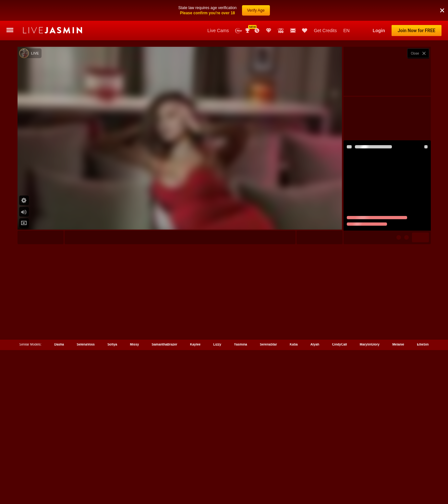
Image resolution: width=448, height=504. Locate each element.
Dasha (59, 475)
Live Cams (218, 31)
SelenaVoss (85, 475)
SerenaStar (268, 475)
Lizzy (217, 475)
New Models (239, 31)
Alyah (315, 475)
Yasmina (241, 475)
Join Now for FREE (417, 31)
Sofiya (112, 475)
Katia (294, 475)
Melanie (398, 475)
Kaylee (195, 475)
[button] (442, 3)
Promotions (257, 31)
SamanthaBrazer (165, 475)
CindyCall (339, 475)
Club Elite (269, 31)
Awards (248, 31)
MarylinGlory (370, 475)
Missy (134, 475)
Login (379, 31)
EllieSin (423, 475)
